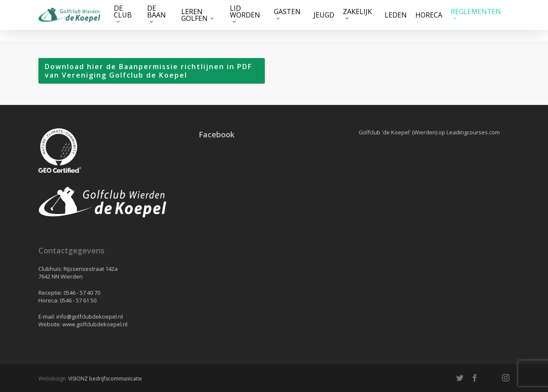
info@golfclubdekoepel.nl (90, 317)
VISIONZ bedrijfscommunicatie (105, 379)
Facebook (217, 134)
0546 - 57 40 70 (82, 293)
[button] (152, 71)
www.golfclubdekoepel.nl (95, 324)
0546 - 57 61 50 (78, 300)
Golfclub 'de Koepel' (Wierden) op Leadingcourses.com (429, 132)
